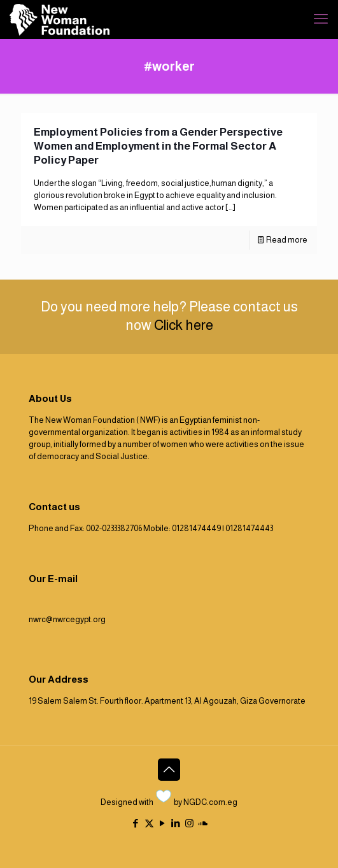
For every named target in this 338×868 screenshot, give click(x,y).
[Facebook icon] (136, 823)
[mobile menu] (321, 19)
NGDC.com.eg (210, 802)
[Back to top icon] (169, 770)
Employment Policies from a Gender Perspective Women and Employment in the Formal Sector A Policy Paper (158, 146)
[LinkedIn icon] (176, 823)
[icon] (203, 823)
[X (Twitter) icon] (149, 823)
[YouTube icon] (163, 823)
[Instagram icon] (189, 823)
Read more (287, 240)
